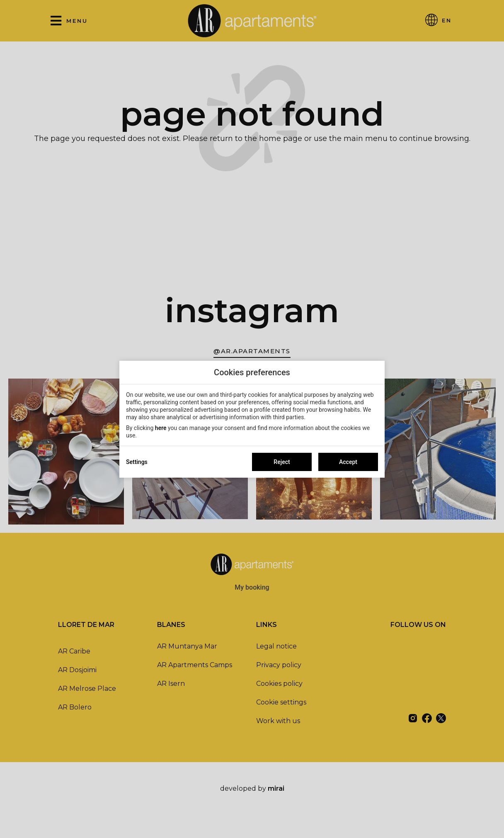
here (161, 428)
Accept (348, 462)
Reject (282, 462)
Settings (137, 462)
